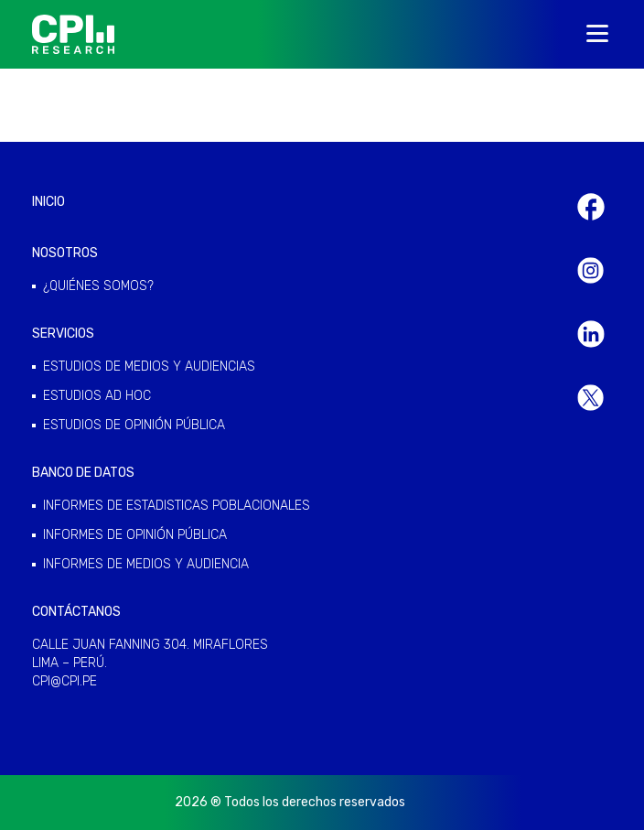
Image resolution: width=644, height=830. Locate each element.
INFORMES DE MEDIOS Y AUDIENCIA (146, 564)
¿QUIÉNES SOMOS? (98, 286)
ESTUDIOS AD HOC (97, 396)
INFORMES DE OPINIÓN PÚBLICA (135, 535)
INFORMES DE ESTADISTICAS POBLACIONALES (177, 506)
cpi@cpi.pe (64, 681)
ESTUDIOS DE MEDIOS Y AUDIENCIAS (149, 366)
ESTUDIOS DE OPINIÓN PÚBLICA (134, 425)
